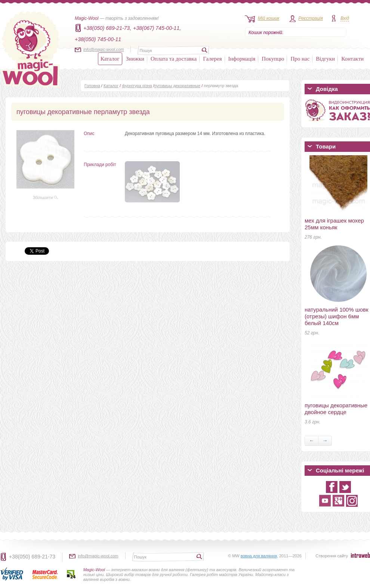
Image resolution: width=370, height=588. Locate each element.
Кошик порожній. (266, 33)
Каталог (110, 59)
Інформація (242, 59)
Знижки (135, 59)
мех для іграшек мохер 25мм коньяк (334, 224)
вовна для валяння (259, 556)
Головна (92, 86)
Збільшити (46, 197)
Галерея (212, 59)
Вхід (345, 18)
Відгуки (325, 59)
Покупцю (273, 59)
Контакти (352, 59)
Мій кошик (269, 18)
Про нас (300, 59)
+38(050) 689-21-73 (32, 557)
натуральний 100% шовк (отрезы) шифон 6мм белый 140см (337, 316)
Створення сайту (332, 556)
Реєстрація (311, 18)
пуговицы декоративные (177, 86)
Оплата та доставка (174, 59)
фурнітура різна (137, 86)
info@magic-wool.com (104, 49)
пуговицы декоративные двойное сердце (336, 409)
